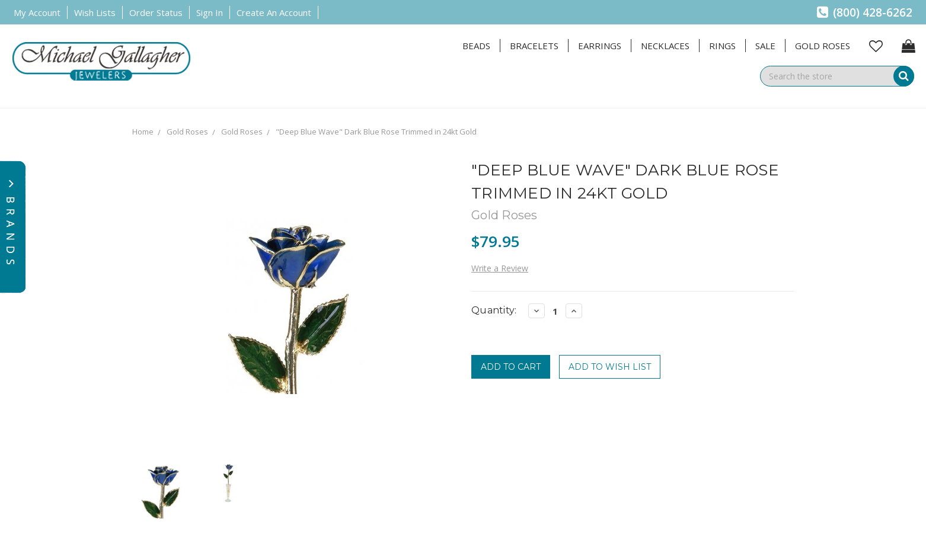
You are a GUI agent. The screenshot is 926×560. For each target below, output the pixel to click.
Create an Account (274, 12)
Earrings (600, 46)
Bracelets (534, 46)
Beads (476, 46)
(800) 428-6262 (865, 12)
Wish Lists (95, 12)
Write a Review (500, 268)
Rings (722, 46)
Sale (765, 46)
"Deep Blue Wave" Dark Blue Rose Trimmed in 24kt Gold (376, 132)
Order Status (156, 12)
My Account (37, 12)
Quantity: (494, 310)
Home (143, 132)
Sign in (210, 12)
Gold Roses (823, 46)
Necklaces (665, 46)
